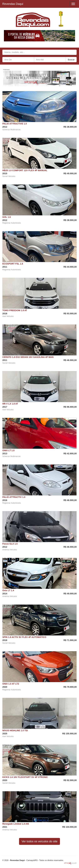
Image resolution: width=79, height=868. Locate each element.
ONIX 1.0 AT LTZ (11, 684)
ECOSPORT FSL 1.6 (13, 264)
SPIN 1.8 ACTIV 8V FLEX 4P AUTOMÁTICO (24, 637)
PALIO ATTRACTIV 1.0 (14, 497)
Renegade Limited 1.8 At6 (16, 824)
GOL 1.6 (6, 217)
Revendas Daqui (13, 4)
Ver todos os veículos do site (39, 841)
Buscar (71, 60)
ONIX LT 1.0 (8, 450)
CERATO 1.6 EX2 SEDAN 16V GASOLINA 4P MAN (28, 357)
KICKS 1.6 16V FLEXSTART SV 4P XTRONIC (25, 777)
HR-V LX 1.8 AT (10, 404)
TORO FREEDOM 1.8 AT (15, 310)
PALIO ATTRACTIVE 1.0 (15, 124)
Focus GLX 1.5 (10, 544)
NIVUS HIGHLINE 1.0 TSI (15, 730)
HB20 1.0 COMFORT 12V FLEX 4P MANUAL (25, 170)
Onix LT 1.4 (8, 590)
